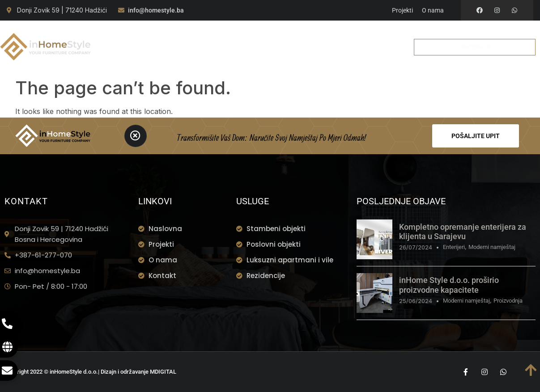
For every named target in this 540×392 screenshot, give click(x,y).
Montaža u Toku (270, 36)
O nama (174, 36)
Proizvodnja (508, 301)
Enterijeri (454, 247)
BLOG (363, 36)
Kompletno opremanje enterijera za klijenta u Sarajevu (463, 232)
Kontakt (243, 57)
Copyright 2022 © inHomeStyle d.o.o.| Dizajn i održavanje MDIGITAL (90, 372)
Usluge (214, 36)
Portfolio (326, 36)
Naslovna (133, 36)
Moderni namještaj (492, 247)
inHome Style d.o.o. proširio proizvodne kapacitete (449, 285)
